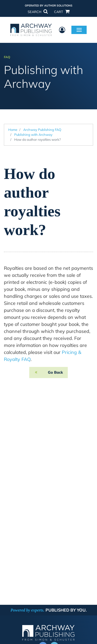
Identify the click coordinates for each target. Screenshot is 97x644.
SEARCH (38, 12)
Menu (79, 30)
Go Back (55, 372)
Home (13, 130)
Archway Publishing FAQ (42, 130)
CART (62, 12)
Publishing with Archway (33, 135)
